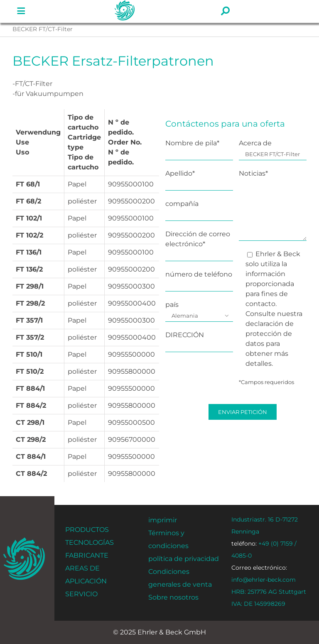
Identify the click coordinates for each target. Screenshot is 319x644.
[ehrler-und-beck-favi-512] (24, 540)
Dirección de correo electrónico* (199, 244)
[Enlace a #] (21, 11)
